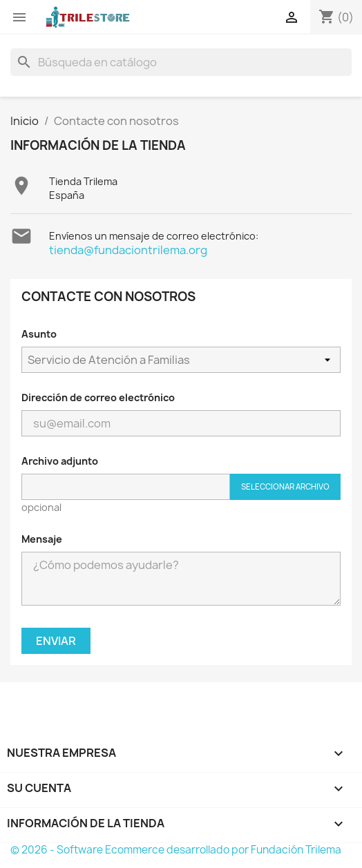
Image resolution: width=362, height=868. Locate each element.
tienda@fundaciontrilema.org (128, 250)
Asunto (39, 334)
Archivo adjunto (60, 461)
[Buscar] (181, 62)
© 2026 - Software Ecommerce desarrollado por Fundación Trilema (176, 850)
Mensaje (42, 539)
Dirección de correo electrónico (98, 397)
